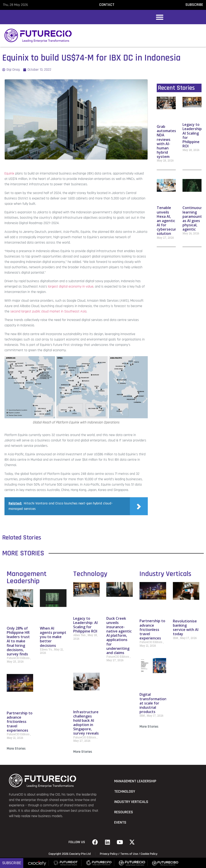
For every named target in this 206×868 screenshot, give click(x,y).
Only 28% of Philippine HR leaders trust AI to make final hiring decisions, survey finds (18, 641)
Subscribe (12, 863)
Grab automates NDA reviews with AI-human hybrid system (166, 142)
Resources (124, 812)
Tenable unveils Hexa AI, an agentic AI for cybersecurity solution (169, 221)
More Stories (16, 749)
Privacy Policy (109, 854)
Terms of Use (129, 854)
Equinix (9, 173)
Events (120, 822)
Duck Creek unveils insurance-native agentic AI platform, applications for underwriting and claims (119, 636)
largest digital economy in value (71, 287)
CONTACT (107, 5)
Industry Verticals (165, 574)
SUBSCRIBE (194, 5)
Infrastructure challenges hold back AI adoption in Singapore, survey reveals (86, 723)
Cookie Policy (149, 854)
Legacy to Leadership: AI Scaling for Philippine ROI (193, 135)
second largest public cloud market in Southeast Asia (48, 311)
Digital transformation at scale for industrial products (153, 703)
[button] (160, 17)
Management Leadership (27, 577)
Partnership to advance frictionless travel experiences (20, 722)
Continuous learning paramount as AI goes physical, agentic (193, 218)
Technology (90, 574)
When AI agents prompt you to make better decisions (53, 637)
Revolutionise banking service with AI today (186, 628)
